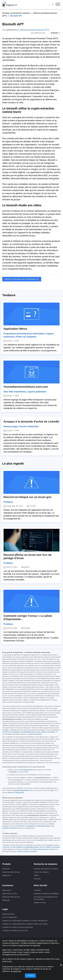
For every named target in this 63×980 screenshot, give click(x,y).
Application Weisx (15, 329)
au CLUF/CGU (20, 826)
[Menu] (58, 5)
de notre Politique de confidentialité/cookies (24, 847)
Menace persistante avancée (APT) (35, 30)
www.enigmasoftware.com (28, 770)
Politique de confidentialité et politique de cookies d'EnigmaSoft (25, 921)
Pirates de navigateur (26, 337)
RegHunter (6, 900)
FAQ (26, 849)
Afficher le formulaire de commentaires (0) (22, 279)
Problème (8, 502)
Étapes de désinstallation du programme (24, 941)
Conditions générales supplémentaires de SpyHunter (40, 943)
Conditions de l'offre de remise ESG (15, 931)
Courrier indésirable (29, 426)
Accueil (5, 941)
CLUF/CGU (6, 732)
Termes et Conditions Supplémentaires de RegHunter (21, 946)
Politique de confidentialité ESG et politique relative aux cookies (25, 924)
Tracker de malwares (41, 872)
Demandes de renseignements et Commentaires (46, 898)
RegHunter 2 (7, 875)
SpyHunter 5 (7, 890)
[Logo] (10, 5)
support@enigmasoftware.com (22, 790)
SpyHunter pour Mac (10, 894)
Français (51, 5)
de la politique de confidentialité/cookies (23, 732)
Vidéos (36, 875)
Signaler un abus (40, 903)
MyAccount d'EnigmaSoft (16, 793)
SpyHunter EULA (8, 914)
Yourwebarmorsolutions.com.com (26, 387)
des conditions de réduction (47, 732)
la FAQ (32, 702)
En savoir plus (16, 971)
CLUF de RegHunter (10, 917)
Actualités (37, 890)
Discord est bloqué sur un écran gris (27, 497)
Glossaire (37, 879)
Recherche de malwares (46, 864)
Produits (6, 864)
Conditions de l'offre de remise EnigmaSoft (18, 927)
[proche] (61, 965)
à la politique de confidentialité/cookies (38, 826)
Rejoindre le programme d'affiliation (46, 894)
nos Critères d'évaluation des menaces (42, 849)
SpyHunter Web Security (11, 872)
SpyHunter (6, 869)
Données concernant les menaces (16, 13)
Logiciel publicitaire (37, 392)
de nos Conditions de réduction (50, 847)
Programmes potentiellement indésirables (24, 334)
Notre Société (40, 885)
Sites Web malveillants (15, 392)
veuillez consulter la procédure (27, 852)
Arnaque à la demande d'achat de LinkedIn (31, 422)
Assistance (8, 885)
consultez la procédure (35, 734)
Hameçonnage (11, 426)
